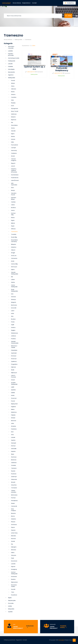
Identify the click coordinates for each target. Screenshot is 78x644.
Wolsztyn (13, 299)
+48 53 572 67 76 (58, 73)
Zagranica (11, 75)
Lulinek (13, 280)
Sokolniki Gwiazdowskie (15, 342)
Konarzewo (14, 577)
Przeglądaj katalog (63, 627)
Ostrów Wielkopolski (14, 286)
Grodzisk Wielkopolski (14, 383)
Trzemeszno (14, 232)
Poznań (13, 80)
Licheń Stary (14, 533)
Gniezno (13, 94)
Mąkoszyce (14, 373)
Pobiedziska (14, 350)
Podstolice (14, 429)
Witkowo (13, 229)
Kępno (13, 134)
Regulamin (19, 640)
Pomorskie (11, 603)
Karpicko (13, 451)
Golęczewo (14, 479)
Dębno (13, 270)
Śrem (13, 188)
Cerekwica (14, 153)
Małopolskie (11, 609)
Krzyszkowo (14, 595)
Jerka (13, 423)
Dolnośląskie (11, 69)
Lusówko (13, 564)
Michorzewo (14, 495)
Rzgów (13, 220)
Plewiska (13, 103)
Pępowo (13, 567)
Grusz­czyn (14, 359)
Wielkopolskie (18, 40)
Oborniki (13, 131)
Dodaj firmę (69, 3)
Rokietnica (14, 412)
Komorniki (14, 308)
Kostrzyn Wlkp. (13, 214)
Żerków (13, 282)
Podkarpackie (12, 61)
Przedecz (13, 339)
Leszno (13, 210)
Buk (12, 277)
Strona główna (17, 3)
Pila (12, 544)
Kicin (12, 432)
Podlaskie (11, 66)
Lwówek (13, 437)
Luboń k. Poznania (13, 376)
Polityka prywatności (10, 640)
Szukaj (68, 16)
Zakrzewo (14, 89)
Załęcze (13, 250)
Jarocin (13, 166)
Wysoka (13, 471)
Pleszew (13, 522)
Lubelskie (10, 51)
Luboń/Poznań (15, 180)
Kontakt (34, 3)
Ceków (13, 205)
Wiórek (13, 83)
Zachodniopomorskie (14, 58)
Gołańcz (13, 327)
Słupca (13, 527)
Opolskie (10, 612)
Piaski (13, 558)
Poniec (13, 322)
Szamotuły (14, 150)
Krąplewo (13, 407)
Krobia (13, 395)
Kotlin (13, 313)
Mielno (13, 409)
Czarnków (14, 97)
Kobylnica (14, 247)
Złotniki (13, 541)
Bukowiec (14, 536)
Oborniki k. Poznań (14, 194)
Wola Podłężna (13, 510)
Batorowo (14, 421)
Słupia (13, 226)
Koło (12, 294)
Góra (12, 435)
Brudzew (13, 319)
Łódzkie (10, 606)
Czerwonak (14, 506)
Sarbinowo (14, 114)
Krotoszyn (14, 356)
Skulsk (13, 370)
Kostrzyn (13, 446)
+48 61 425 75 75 (31, 72)
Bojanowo (14, 120)
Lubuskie (10, 64)
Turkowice (14, 468)
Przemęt (13, 498)
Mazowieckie (11, 72)
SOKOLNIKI (14, 449)
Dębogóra (14, 547)
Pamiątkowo (14, 501)
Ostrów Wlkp (14, 264)
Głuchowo (14, 457)
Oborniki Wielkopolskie (15, 273)
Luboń (13, 311)
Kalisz (13, 142)
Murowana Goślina (14, 586)
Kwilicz (13, 553)
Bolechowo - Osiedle (14, 347)
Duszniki (13, 589)
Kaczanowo (14, 561)
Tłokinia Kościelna (14, 491)
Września (13, 426)
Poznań (13, 401)
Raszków (13, 579)
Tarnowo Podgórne (14, 160)
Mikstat (13, 223)
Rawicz (13, 218)
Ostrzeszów (14, 258)
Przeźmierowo (15, 178)
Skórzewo (14, 550)
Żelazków (13, 519)
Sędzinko (13, 390)
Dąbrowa (13, 367)
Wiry (12, 316)
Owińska (13, 202)
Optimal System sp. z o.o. (35, 68)
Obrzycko (14, 555)
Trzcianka (14, 234)
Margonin (14, 302)
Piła (12, 122)
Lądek (13, 387)
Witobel (13, 418)
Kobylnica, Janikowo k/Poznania (14, 170)
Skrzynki (13, 482)
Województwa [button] (27, 3)
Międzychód (14, 404)
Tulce (13, 592)
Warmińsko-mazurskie (11, 47)
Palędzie (13, 415)
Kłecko (13, 92)
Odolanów (14, 463)
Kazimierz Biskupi (14, 198)
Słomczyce (14, 267)
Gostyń (13, 380)
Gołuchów (14, 485)
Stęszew (13, 530)
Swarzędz (14, 443)
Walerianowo (15, 333)
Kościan (13, 139)
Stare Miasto (14, 125)
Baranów (13, 513)
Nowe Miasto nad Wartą (14, 241)
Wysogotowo (15, 108)
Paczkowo (14, 474)
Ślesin (13, 454)
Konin (13, 106)
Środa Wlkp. (14, 237)
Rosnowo (13, 539)
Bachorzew (14, 305)
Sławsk (13, 503)
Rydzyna (13, 117)
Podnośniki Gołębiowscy (62, 69)
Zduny (13, 86)
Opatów (13, 440)
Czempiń (13, 148)
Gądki (13, 325)
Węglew (13, 330)
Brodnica (13, 208)
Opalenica (14, 361)
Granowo (13, 297)
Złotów (13, 128)
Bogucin (13, 163)
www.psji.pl (6, 3)
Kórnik (13, 261)
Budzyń (13, 190)
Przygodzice (14, 364)
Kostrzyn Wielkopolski (14, 573)
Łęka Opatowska (14, 184)
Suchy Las (14, 256)
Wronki (13, 156)
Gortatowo (14, 525)
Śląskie (10, 598)
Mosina (13, 136)
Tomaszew (14, 488)
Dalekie (13, 393)
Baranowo (14, 460)
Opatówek (14, 353)
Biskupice (14, 244)
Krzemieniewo (15, 175)
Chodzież (13, 465)
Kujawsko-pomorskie (11, 55)
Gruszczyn (14, 398)
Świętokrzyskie (12, 601)
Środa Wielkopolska (14, 290)
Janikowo (14, 336)
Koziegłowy (14, 569)
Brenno (13, 516)
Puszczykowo (15, 145)
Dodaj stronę (30, 626)
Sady (12, 100)
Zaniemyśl (14, 477)
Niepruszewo (14, 582)
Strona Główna (8, 40)
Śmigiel (13, 253)
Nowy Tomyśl (15, 111)
